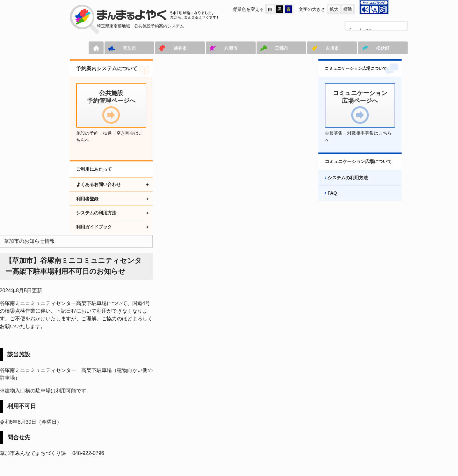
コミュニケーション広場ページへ (173, 429)
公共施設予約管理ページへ (97, 429)
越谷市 (160, 48)
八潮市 (211, 48)
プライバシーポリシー (298, 429)
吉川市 (312, 48)
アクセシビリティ (241, 429)
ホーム (76, 48)
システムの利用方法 (341, 185)
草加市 (110, 48)
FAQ (326, 200)
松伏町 (363, 48)
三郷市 (262, 48)
